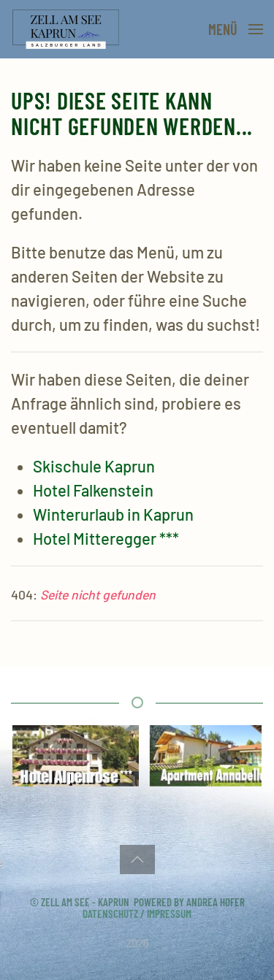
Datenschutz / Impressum (137, 914)
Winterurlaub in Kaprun (113, 514)
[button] (236, 29)
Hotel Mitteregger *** (106, 538)
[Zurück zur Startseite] (68, 29)
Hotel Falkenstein (93, 490)
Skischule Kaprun (94, 466)
